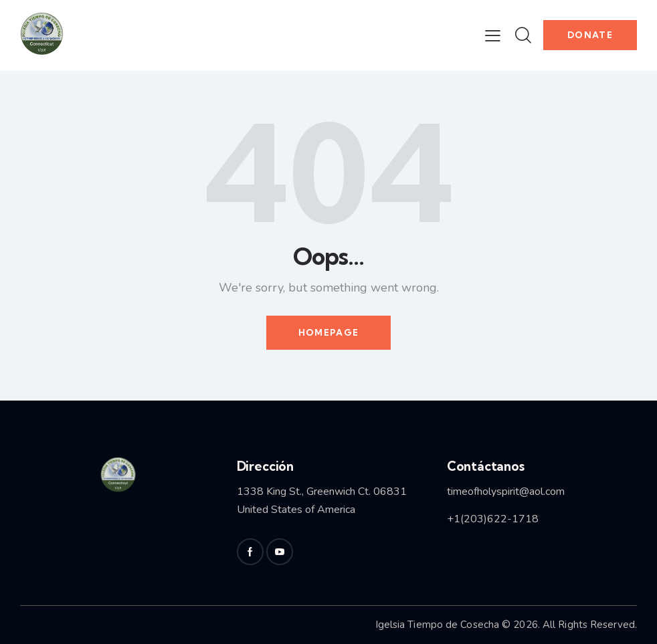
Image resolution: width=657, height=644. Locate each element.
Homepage (328, 332)
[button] (493, 35)
